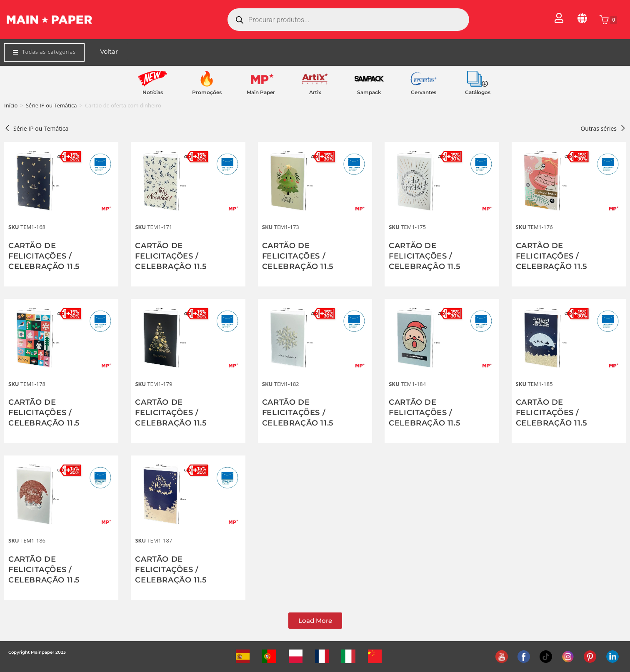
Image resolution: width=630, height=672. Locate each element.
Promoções (207, 92)
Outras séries (603, 128)
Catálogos (478, 92)
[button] (315, 621)
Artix (315, 92)
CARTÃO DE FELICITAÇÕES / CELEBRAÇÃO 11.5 (44, 256)
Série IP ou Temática (51, 105)
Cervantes (424, 92)
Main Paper (261, 92)
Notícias (153, 92)
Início (11, 105)
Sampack (369, 92)
